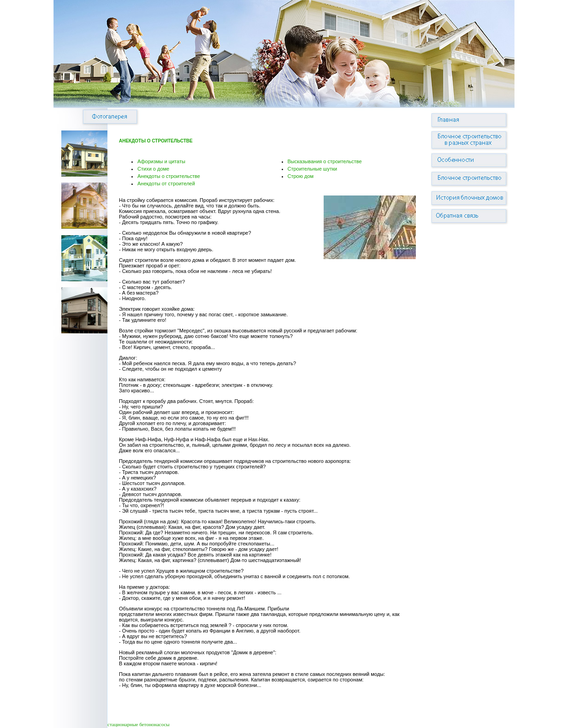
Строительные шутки (313, 169)
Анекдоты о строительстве (169, 176)
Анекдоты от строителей (166, 183)
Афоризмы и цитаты (161, 161)
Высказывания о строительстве (325, 161)
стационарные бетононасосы (139, 724)
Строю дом (301, 176)
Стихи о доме (153, 169)
